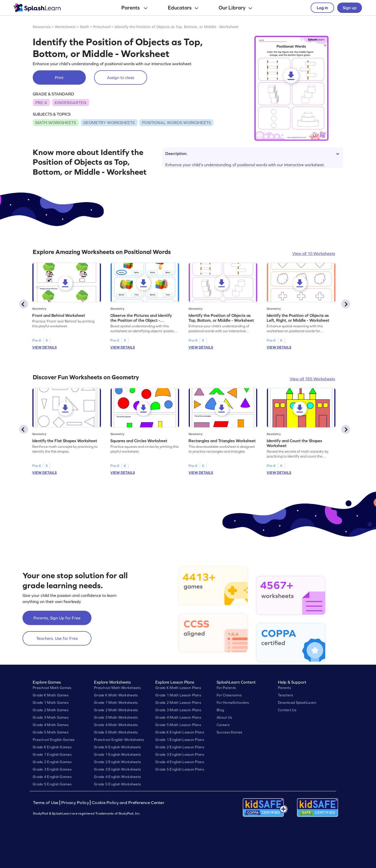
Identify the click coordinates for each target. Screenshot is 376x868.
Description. (252, 153)
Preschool (102, 27)
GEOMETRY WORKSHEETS (109, 123)
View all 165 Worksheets (312, 379)
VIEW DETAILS (44, 347)
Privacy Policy (75, 803)
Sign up (350, 8)
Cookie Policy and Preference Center (128, 803)
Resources (42, 27)
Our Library (235, 8)
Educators (183, 8)
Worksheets (65, 27)
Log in (322, 8)
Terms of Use (46, 803)
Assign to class (121, 77)
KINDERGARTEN (70, 103)
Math (85, 27)
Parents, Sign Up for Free (57, 618)
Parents (134, 8)
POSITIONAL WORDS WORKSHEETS (176, 123)
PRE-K (41, 103)
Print (59, 77)
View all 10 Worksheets (314, 253)
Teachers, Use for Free (57, 638)
